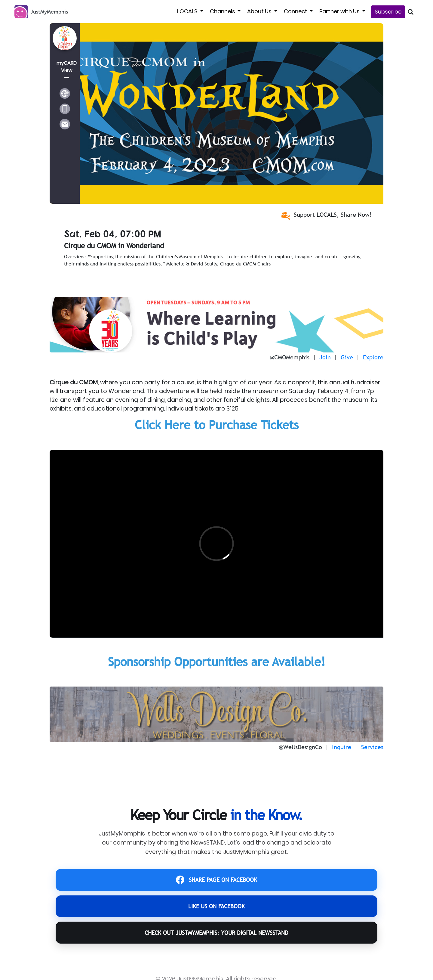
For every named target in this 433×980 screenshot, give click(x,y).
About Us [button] (260, 11)
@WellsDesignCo (300, 747)
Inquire (342, 747)
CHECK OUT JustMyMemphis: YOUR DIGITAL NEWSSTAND (216, 941)
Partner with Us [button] (340, 11)
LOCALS (188, 11)
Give (347, 357)
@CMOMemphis (290, 357)
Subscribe (388, 12)
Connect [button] (296, 11)
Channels (223, 11)
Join (325, 357)
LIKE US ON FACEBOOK (216, 911)
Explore (373, 357)
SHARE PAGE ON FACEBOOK (217, 882)
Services (372, 747)
